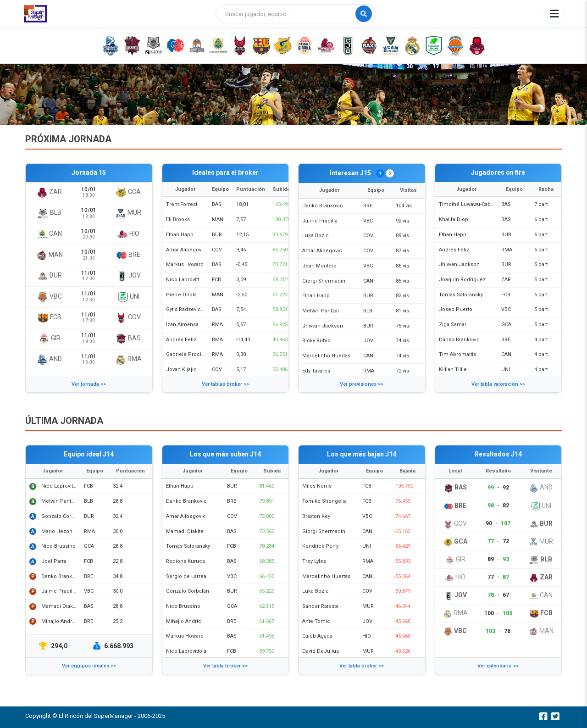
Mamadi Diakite (60, 606)
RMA (217, 325)
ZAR (506, 280)
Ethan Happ (180, 235)
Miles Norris (317, 486)
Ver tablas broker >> (225, 384)
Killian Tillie (453, 370)
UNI (506, 370)
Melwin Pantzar (321, 311)
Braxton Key (316, 516)
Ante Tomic (316, 621)
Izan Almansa (182, 325)
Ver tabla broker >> (225, 666)
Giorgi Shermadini (324, 281)
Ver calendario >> (498, 666)
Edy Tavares (316, 371)
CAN (368, 281)
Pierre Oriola (181, 295)
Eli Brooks (178, 220)
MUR (368, 606)
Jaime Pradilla (320, 221)
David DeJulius (321, 651)
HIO (367, 636)
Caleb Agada (317, 636)
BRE (368, 206)
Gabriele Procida (187, 354)
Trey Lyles (314, 561)
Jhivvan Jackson (323, 326)
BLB (368, 311)
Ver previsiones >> (362, 384)
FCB (216, 280)
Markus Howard (185, 264)
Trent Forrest (182, 204)
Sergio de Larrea (186, 576)
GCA (506, 325)
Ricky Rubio (316, 341)
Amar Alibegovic (186, 250)
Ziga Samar (453, 325)
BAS (217, 204)
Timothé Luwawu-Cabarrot (470, 204)
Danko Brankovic (323, 206)
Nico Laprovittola (186, 280)
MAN (218, 220)
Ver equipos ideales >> (89, 666)
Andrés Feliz (181, 340)
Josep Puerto (456, 309)
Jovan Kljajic (181, 370)
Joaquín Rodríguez (462, 280)
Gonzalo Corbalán (63, 516)
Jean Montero (319, 266)
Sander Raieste (321, 606)
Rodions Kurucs (186, 561)
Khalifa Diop (454, 220)
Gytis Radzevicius (187, 309)
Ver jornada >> (89, 384)
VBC (368, 221)
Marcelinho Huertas (326, 356)
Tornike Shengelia (324, 501)
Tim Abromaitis (457, 354)
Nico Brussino (58, 546)
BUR (217, 235)
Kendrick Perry (320, 546)
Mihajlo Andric (59, 621)
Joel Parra (54, 561)
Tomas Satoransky (461, 295)
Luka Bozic (316, 236)
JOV (368, 341)
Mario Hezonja (59, 531)
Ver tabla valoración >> (498, 384)
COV (217, 250)
